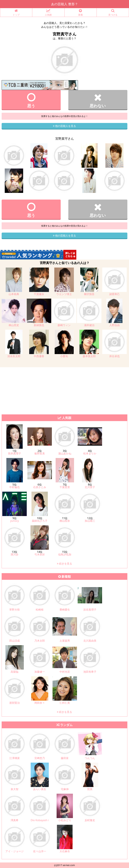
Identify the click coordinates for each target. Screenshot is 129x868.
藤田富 (65, 758)
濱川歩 (15, 554)
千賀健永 (39, 294)
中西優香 (39, 356)
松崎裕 (40, 610)
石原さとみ (40, 487)
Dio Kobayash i (40, 820)
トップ (16, 13)
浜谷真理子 (90, 610)
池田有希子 (90, 672)
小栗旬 (64, 356)
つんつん (90, 758)
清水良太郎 (14, 356)
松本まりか (90, 453)
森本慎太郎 (89, 356)
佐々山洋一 (40, 851)
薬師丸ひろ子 (40, 521)
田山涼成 (15, 641)
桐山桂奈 (65, 521)
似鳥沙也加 (65, 554)
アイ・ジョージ (15, 851)
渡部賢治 (15, 703)
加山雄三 (90, 521)
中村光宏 (65, 672)
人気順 (48, 13)
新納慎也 (39, 325)
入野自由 (114, 325)
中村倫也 (15, 487)
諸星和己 (114, 294)
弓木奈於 (40, 554)
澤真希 (15, 820)
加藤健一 (40, 672)
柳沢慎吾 (89, 294)
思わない (98, 100)
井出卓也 (114, 356)
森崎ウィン (64, 325)
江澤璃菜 (15, 758)
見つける (113, 13)
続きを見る (64, 564)
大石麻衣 (65, 851)
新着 (81, 13)
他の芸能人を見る (64, 126)
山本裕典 (14, 294)
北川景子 (90, 487)
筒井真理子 (15, 453)
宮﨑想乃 (40, 758)
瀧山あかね (65, 453)
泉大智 (15, 789)
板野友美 (40, 453)
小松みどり (65, 820)
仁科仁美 (65, 703)
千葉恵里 (65, 487)
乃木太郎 (40, 641)
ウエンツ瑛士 (64, 294)
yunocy (15, 521)
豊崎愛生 (65, 610)
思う (31, 100)
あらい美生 (40, 789)
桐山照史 (14, 325)
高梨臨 (15, 672)
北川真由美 (90, 641)
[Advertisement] (64, 390)
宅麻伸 (65, 789)
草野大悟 (15, 610)
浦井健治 (89, 325)
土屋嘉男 (65, 641)
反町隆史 (90, 820)
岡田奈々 (40, 703)
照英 (90, 789)
